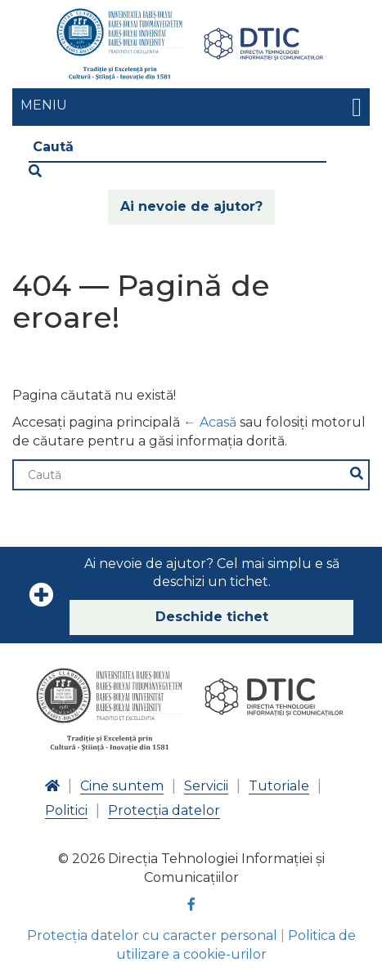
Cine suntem (122, 786)
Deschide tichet (212, 617)
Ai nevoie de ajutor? (191, 206)
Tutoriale (279, 786)
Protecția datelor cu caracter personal (152, 935)
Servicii (206, 786)
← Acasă (210, 422)
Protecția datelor (164, 810)
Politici (66, 810)
